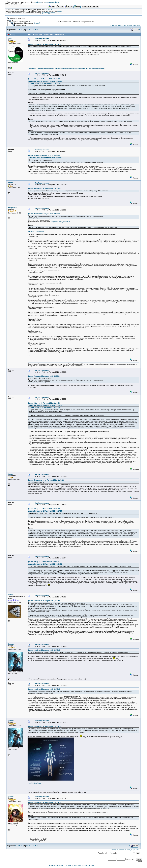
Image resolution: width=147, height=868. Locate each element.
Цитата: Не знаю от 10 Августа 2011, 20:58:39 (44, 726)
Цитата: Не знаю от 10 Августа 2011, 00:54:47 (44, 189)
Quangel (11, 644)
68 (34, 30)
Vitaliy (10, 38)
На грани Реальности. (36, 231)
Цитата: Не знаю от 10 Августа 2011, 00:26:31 (44, 44)
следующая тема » (133, 25)
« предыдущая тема (118, 25)
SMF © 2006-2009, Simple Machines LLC (83, 865)
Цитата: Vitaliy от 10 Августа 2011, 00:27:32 (44, 509)
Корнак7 (37, 23)
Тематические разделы (21, 21)
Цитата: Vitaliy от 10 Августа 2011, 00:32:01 (44, 562)
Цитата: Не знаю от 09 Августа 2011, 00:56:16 (45, 81)
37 (22, 30)
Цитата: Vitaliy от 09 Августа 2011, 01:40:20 (44, 79)
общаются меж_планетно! (61, 222)
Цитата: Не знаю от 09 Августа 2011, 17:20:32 (45, 405)
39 (27, 30)
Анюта (10, 183)
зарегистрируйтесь (52, 2)
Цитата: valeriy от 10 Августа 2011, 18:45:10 (44, 650)
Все (37, 30)
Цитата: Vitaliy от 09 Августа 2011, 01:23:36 (44, 407)
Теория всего (21, 25)
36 (19, 30)
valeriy (10, 595)
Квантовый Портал (18, 19)
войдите (39, 2)
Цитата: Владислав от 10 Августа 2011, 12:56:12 (46, 480)
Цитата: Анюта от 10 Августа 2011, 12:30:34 (44, 214)
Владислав (12, 208)
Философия (19, 23)
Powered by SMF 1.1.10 (58, 865)
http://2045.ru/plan (34, 783)
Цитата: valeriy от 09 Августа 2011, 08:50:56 (44, 155)
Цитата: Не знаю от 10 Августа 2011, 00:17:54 (45, 511)
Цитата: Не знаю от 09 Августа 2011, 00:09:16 (45, 158)
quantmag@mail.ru (49, 13)
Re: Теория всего (42, 39)
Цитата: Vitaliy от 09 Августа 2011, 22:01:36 (44, 403)
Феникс (11, 796)
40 (30, 30)
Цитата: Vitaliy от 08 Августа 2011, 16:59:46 (44, 83)
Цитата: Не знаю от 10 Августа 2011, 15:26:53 (44, 601)
